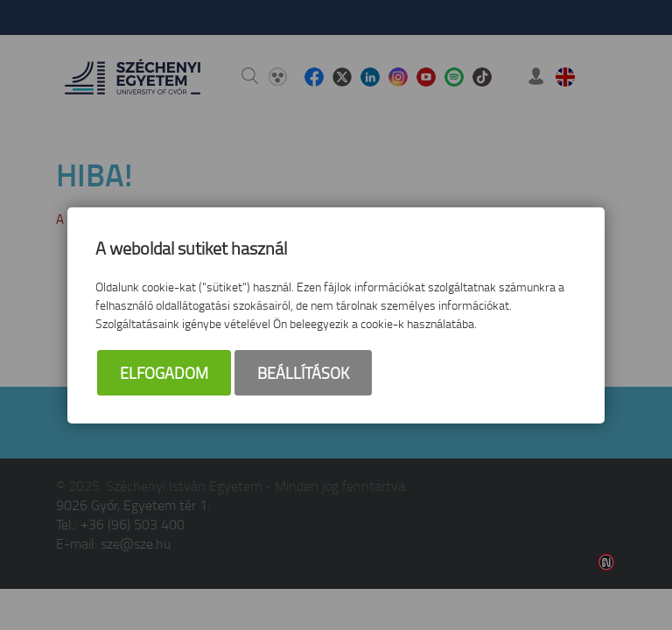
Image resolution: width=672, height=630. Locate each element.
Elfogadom (164, 373)
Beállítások (303, 373)
